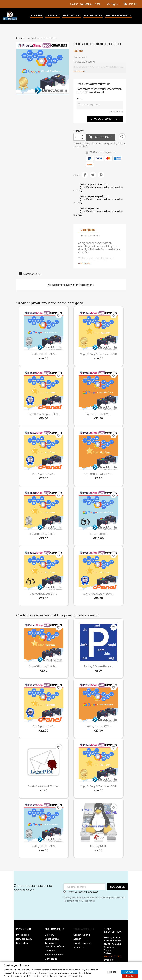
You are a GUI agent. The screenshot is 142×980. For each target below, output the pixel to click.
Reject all (130, 976)
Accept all (130, 972)
